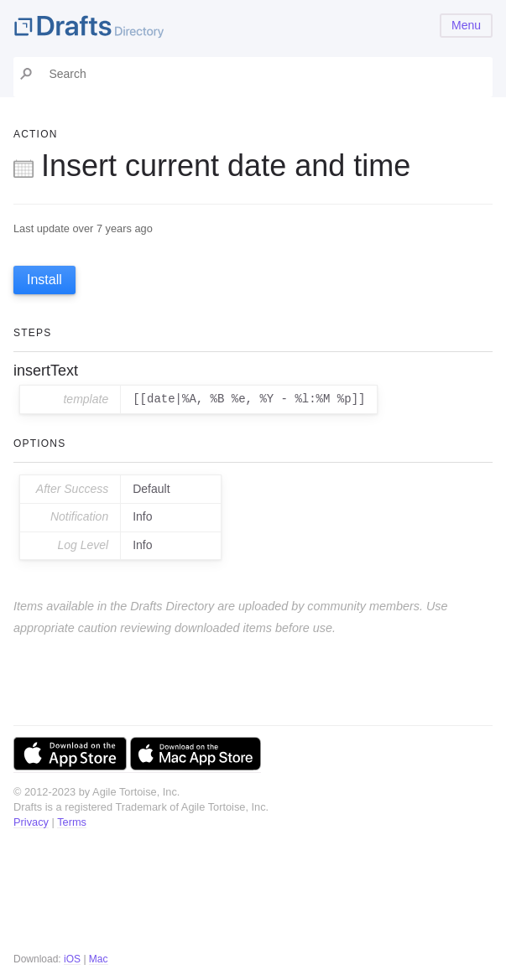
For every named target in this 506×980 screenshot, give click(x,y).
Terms (72, 822)
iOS (72, 959)
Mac (99, 959)
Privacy (31, 822)
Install (44, 280)
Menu (466, 25)
